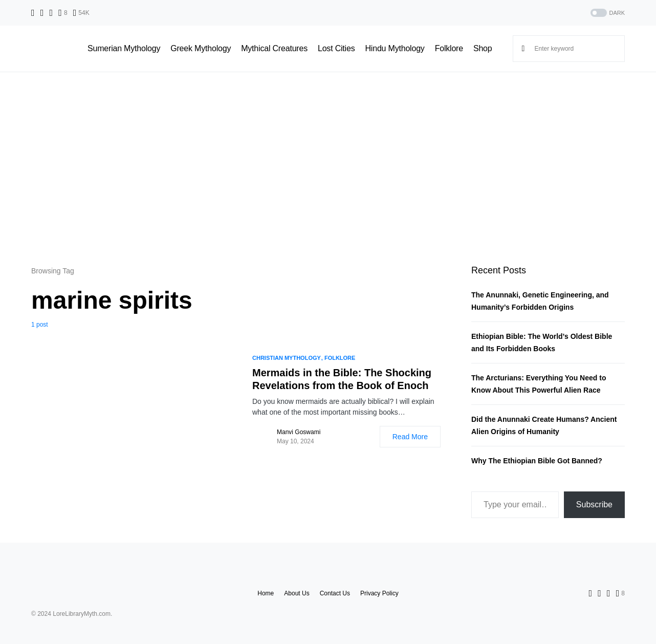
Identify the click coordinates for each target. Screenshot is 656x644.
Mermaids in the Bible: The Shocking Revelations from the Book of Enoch (342, 379)
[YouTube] (81, 13)
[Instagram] (51, 13)
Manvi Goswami (299, 432)
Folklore (340, 358)
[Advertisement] (328, 168)
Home (266, 593)
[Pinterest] (63, 13)
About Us (297, 593)
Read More (410, 437)
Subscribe (594, 505)
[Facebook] (33, 13)
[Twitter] (42, 13)
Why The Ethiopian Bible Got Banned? (537, 461)
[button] (607, 13)
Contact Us (335, 593)
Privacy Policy (379, 593)
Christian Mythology (287, 358)
